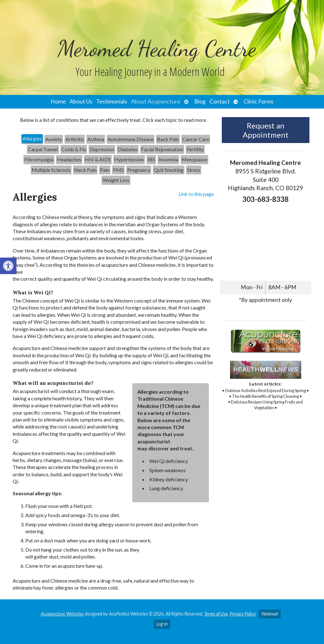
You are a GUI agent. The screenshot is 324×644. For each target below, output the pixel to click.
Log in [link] (162, 624)
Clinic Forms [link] (259, 101)
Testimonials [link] (112, 101)
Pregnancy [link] (139, 170)
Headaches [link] (69, 159)
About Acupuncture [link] (156, 101)
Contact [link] (220, 101)
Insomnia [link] (168, 159)
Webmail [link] (270, 614)
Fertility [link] (195, 149)
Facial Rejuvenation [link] (162, 149)
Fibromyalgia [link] (39, 159)
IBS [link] (151, 159)
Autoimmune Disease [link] (131, 139)
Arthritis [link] (75, 139)
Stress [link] (194, 170)
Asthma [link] (96, 139)
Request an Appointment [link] (266, 130)
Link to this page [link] (196, 194)
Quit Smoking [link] (169, 170)
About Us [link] (81, 101)
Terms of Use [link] (216, 614)
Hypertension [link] (129, 159)
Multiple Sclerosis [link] (51, 170)
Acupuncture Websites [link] (62, 614)
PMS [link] (118, 170)
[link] (8, 266)
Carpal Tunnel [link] (43, 149)
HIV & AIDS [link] (98, 159)
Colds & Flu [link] (74, 149)
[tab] (32, 139)
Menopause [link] (194, 159)
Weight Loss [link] (116, 180)
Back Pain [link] (168, 139)
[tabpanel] (113, 394)
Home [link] (58, 101)
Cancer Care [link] (196, 139)
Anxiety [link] (54, 139)
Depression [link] (102, 149)
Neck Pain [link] (85, 170)
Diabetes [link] (128, 149)
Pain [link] (105, 170)
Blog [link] (200, 101)
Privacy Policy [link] (243, 614)
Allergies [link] (32, 138)
